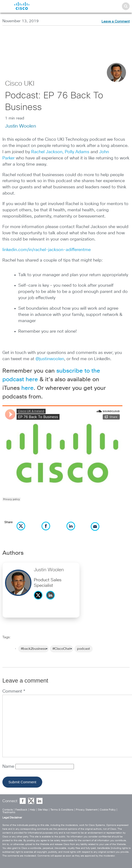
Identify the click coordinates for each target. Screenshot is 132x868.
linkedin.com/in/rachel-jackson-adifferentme (47, 250)
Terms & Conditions (62, 810)
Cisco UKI (20, 84)
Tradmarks (9, 812)
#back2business (33, 649)
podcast (84, 649)
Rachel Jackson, (47, 152)
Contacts (8, 810)
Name (9, 767)
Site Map (43, 810)
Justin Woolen (21, 126)
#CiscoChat (62, 649)
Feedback (21, 810)
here (27, 388)
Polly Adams (77, 152)
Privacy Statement (87, 810)
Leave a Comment (116, 22)
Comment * (14, 691)
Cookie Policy (108, 810)
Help (33, 810)
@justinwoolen (50, 359)
